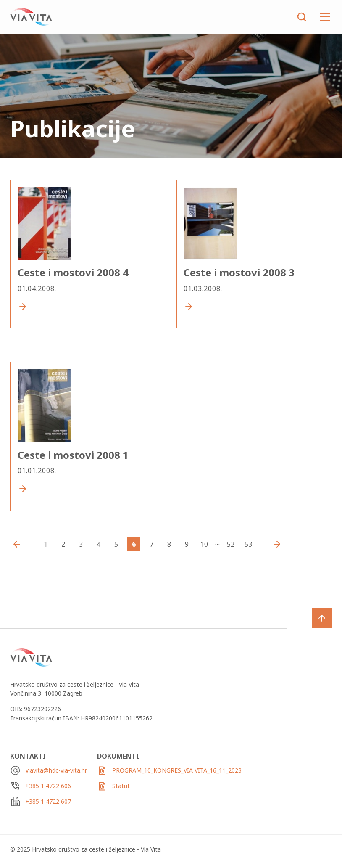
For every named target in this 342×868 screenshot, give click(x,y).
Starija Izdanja (275, 544)
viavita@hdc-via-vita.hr (56, 770)
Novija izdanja (19, 544)
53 (248, 544)
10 (204, 544)
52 (231, 544)
